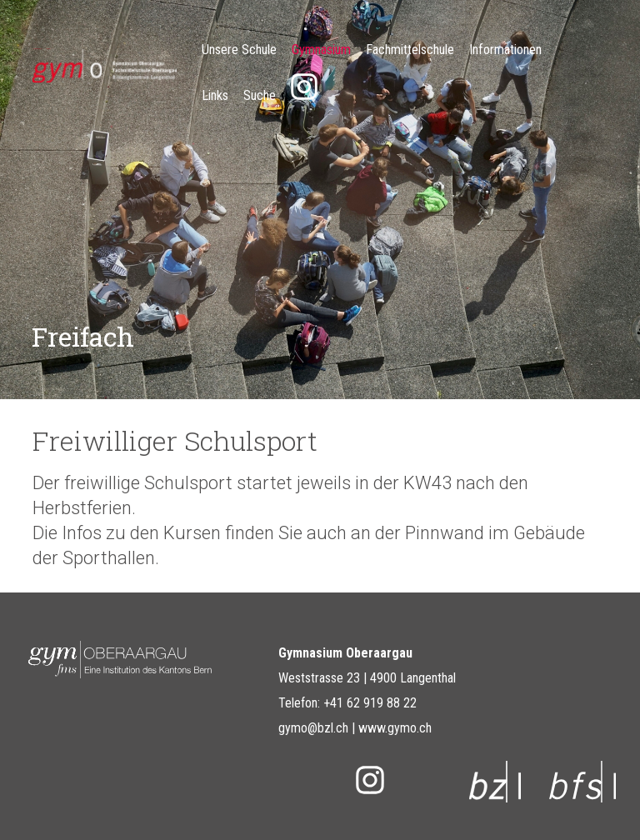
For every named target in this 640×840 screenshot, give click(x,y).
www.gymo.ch (395, 728)
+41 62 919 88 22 (370, 703)
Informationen (505, 50)
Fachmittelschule (410, 50)
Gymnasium (321, 50)
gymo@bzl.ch (313, 728)
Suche (260, 95)
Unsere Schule (239, 50)
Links (215, 95)
